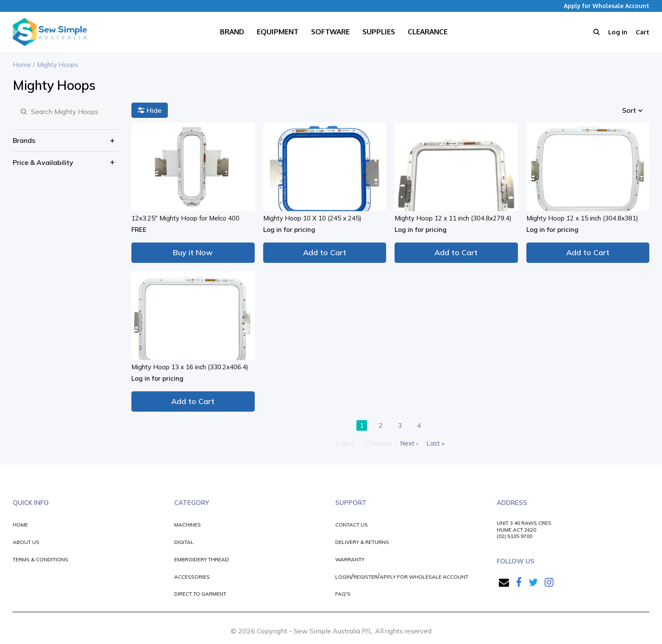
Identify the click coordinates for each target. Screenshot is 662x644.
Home (22, 65)
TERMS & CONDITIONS (40, 559)
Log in (618, 32)
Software (330, 32)
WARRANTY (350, 559)
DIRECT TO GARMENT (200, 594)
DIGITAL (184, 542)
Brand (232, 32)
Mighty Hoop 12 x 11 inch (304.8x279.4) (453, 218)
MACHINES (188, 525)
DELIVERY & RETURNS (362, 542)
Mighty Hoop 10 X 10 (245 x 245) (312, 218)
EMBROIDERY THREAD (202, 559)
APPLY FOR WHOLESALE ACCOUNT (424, 577)
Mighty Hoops (58, 65)
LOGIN (343, 577)
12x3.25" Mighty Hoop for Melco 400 (185, 218)
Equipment (278, 32)
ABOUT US (26, 542)
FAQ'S (343, 594)
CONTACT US (352, 525)
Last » (435, 443)
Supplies (379, 32)
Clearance (428, 32)
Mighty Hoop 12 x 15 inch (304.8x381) (582, 218)
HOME (20, 525)
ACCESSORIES (192, 577)
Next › (409, 443)
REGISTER (366, 577)
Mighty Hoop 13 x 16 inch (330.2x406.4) (190, 367)
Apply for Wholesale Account (606, 6)
